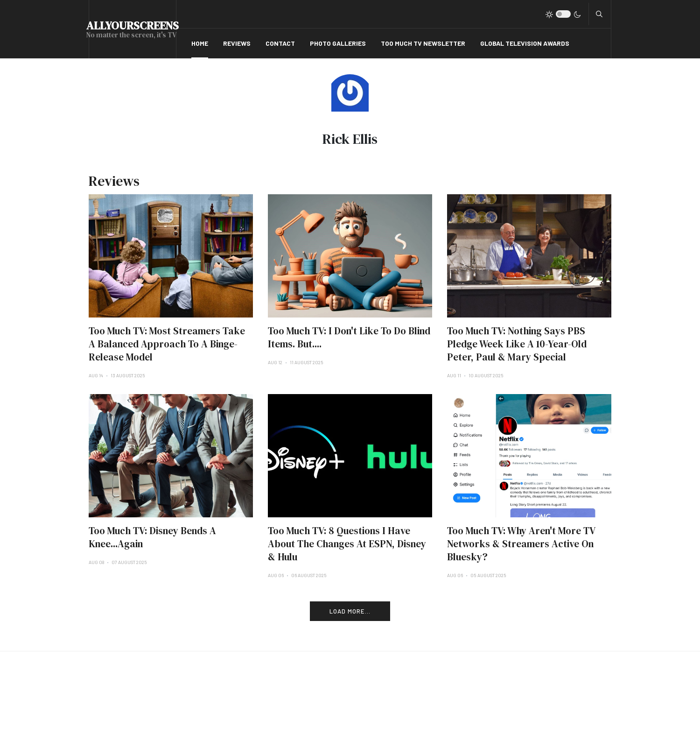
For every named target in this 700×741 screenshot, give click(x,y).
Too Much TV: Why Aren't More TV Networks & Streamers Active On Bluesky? (521, 544)
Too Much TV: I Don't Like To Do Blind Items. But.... (349, 337)
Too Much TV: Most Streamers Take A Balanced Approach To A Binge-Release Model (167, 344)
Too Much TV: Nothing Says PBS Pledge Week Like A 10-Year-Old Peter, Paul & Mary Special (517, 344)
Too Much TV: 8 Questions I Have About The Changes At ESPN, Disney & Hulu (347, 544)
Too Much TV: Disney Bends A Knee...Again (152, 537)
